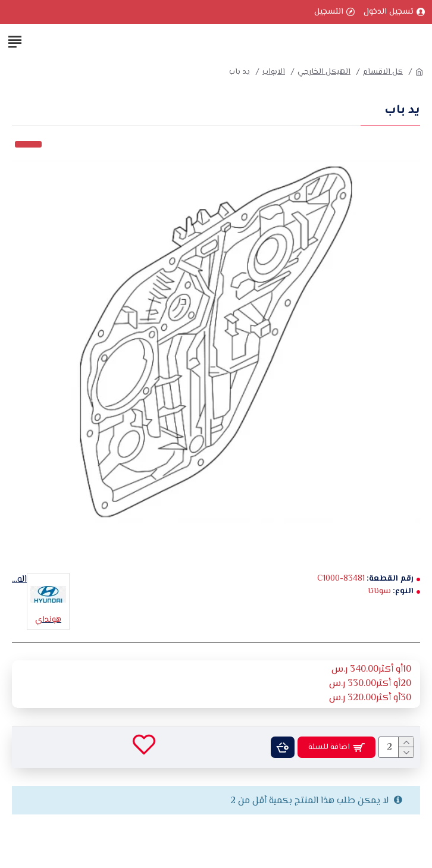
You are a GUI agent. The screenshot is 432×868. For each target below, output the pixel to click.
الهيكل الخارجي (324, 72)
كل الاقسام (383, 72)
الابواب (274, 72)
